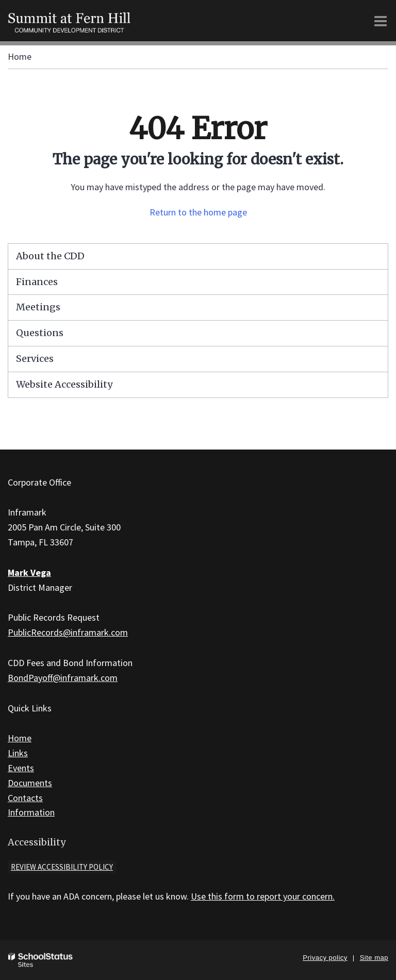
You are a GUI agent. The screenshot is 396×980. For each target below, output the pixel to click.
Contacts (25, 798)
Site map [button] (374, 958)
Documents (30, 783)
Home (20, 56)
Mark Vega (29, 572)
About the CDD (50, 256)
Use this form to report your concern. (263, 896)
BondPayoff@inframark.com (63, 678)
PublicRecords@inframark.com (68, 632)
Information (31, 812)
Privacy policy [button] (325, 958)
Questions (40, 333)
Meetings (38, 307)
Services (35, 359)
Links (18, 753)
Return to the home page (198, 212)
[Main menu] (381, 21)
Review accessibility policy (62, 867)
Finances (37, 282)
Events (21, 768)
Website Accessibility (64, 384)
